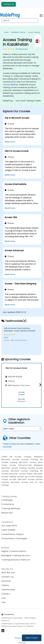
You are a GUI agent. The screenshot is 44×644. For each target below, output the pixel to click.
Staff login (22, 643)
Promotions (8, 504)
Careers (6, 594)
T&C (4, 602)
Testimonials (8, 590)
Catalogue (7, 500)
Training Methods (11, 509)
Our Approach (9, 526)
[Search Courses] (20, 20)
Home (6, 32)
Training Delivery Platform (16, 560)
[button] (40, 385)
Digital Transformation (14, 551)
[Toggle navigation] (41, 15)
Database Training (18, 32)
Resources (7, 513)
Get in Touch (32, 638)
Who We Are (8, 573)
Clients (5, 585)
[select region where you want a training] (22, 429)
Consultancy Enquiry (13, 534)
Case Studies (8, 530)
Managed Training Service (16, 556)
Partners (6, 581)
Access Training (34, 32)
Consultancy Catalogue (14, 538)
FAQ (4, 598)
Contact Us (9, 4)
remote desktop (10, 85)
